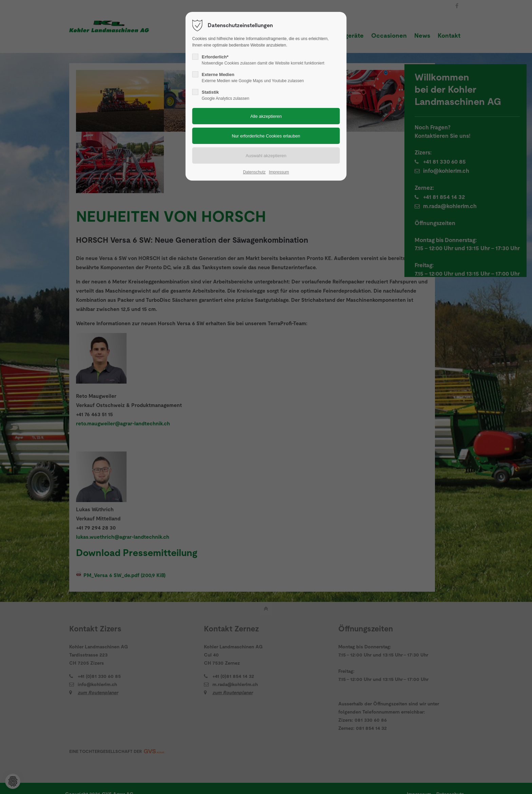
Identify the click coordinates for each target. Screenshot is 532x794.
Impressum (279, 172)
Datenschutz (254, 172)
